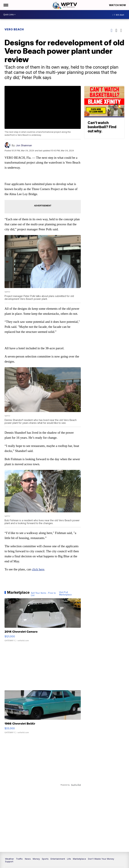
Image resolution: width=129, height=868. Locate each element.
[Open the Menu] (6, 5)
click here (38, 570)
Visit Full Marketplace (65, 594)
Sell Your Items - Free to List (44, 595)
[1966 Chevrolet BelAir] (43, 714)
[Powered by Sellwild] (76, 785)
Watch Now (118, 5)
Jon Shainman (24, 145)
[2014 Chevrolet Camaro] (43, 622)
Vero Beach (14, 29)
